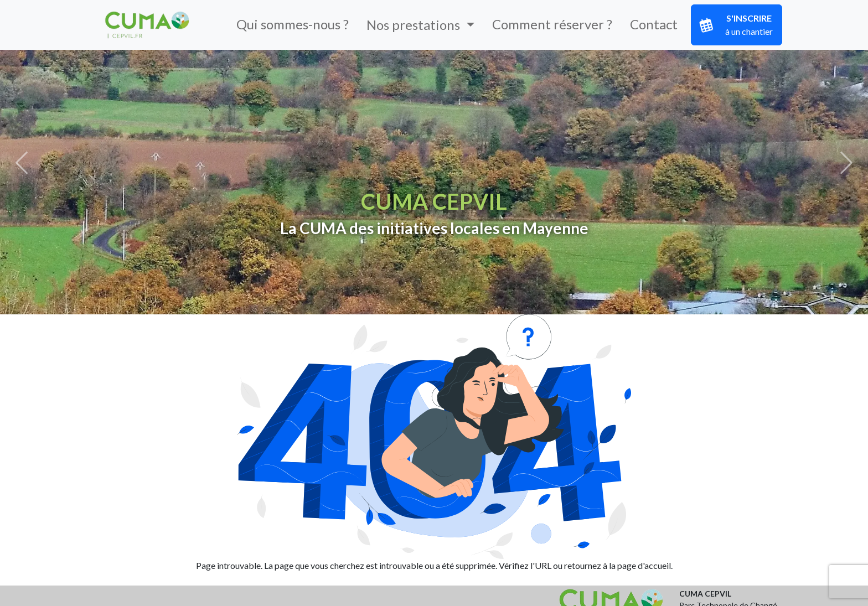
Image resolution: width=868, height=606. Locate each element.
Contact (654, 24)
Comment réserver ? (552, 24)
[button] (22, 163)
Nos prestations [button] (415, 25)
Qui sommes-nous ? (293, 24)
